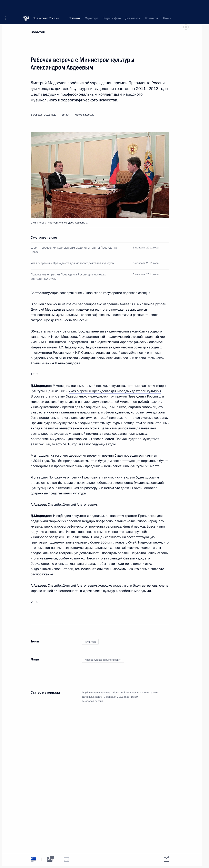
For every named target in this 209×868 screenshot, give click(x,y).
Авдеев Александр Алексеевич (103, 660)
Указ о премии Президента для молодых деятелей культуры (115, 391)
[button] (7, 6)
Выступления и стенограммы (141, 693)
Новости (118, 693)
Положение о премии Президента (74, 477)
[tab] (33, 859)
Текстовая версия (93, 701)
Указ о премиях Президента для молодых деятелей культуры (72, 263)
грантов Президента (141, 516)
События (38, 32)
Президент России (46, 6)
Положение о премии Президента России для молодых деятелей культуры (68, 277)
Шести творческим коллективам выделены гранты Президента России (74, 250)
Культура (90, 642)
